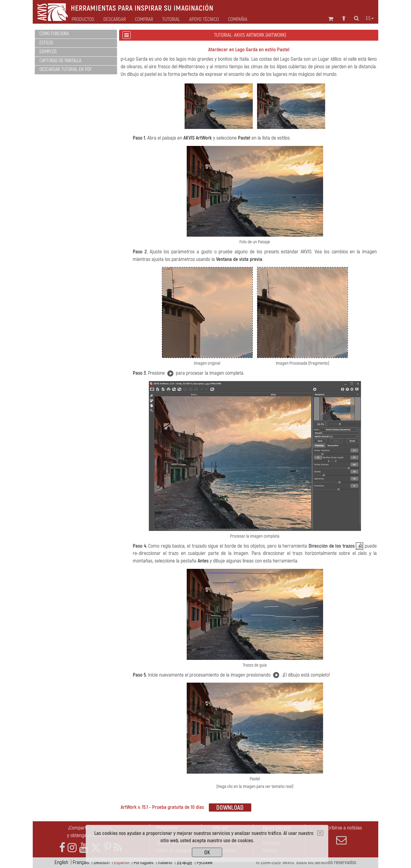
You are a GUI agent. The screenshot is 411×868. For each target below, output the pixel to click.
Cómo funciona (54, 34)
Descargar (115, 19)
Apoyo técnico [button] (204, 19)
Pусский (205, 862)
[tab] (76, 34)
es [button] (370, 19)
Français (81, 862)
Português (144, 862)
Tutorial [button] (171, 19)
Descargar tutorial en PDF (66, 69)
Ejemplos (48, 52)
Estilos (46, 43)
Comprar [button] (144, 19)
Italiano (165, 862)
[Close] (320, 833)
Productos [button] (83, 19)
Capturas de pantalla (60, 61)
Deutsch (102, 862)
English (61, 862)
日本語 (184, 862)
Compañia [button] (238, 19)
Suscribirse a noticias (341, 835)
